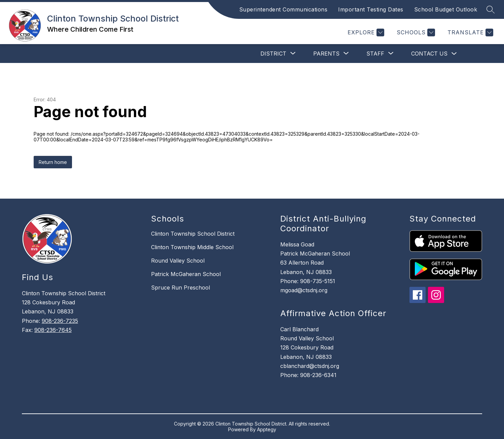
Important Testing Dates (371, 9)
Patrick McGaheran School (186, 274)
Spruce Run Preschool (181, 288)
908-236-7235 (60, 321)
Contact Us (429, 54)
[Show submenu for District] (273, 54)
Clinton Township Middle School (192, 247)
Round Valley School (178, 261)
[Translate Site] (470, 32)
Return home (53, 162)
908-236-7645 (53, 330)
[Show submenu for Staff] (375, 54)
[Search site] (491, 9)
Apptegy (267, 429)
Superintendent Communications (283, 9)
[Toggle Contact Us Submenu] (454, 54)
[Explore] (365, 32)
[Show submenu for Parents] (326, 54)
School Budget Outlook (446, 9)
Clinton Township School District (193, 234)
